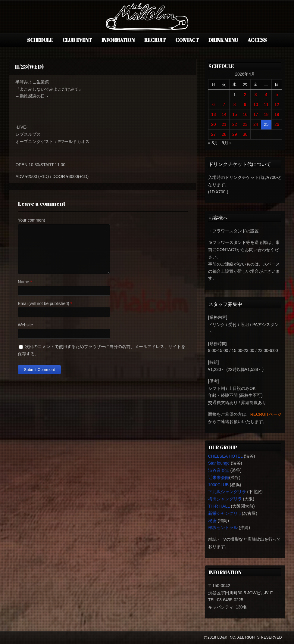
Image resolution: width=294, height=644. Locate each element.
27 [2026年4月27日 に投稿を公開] (214, 134)
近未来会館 (219, 478)
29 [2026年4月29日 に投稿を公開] (235, 134)
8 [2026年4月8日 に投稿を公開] (235, 104)
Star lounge (219, 463)
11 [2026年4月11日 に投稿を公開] (266, 104)
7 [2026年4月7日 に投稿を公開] (224, 104)
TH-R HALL (219, 506)
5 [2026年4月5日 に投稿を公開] (277, 95)
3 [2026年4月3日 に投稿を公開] (256, 95)
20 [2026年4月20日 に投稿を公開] (214, 124)
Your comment (31, 220)
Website (25, 325)
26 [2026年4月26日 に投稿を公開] (277, 124)
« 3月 (213, 143)
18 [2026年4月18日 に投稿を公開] (266, 114)
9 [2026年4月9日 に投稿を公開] (245, 104)
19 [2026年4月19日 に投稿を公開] (277, 114)
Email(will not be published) (43, 303)
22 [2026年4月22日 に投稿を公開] (235, 124)
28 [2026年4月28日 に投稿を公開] (224, 134)
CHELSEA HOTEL (225, 456)
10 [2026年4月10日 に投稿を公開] (256, 104)
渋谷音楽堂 (219, 470)
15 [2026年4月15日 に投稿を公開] (235, 114)
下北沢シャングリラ (227, 492)
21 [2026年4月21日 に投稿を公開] (224, 124)
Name (23, 282)
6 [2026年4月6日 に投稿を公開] (214, 104)
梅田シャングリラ (225, 499)
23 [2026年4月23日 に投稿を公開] (245, 124)
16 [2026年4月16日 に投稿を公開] (245, 114)
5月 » (227, 143)
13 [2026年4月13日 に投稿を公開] (214, 114)
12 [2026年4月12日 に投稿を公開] (277, 104)
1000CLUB (219, 485)
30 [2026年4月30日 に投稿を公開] (245, 134)
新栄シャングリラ (225, 513)
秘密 (212, 521)
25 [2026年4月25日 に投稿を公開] (266, 124)
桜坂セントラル (223, 527)
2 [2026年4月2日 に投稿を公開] (245, 95)
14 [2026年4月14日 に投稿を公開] (224, 114)
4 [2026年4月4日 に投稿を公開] (266, 95)
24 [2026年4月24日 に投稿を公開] (256, 124)
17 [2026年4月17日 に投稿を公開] (256, 114)
